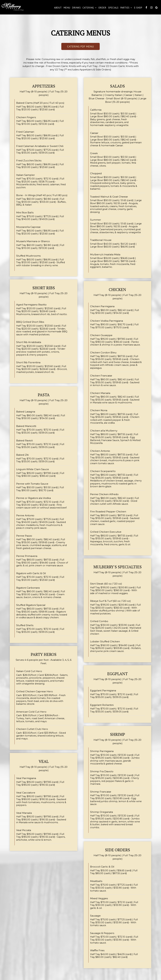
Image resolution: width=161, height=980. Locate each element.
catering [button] (89, 8)
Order (102, 8)
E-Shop (138, 8)
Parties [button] (126, 8)
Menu (67, 8)
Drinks (76, 8)
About (58, 8)
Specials (113, 8)
